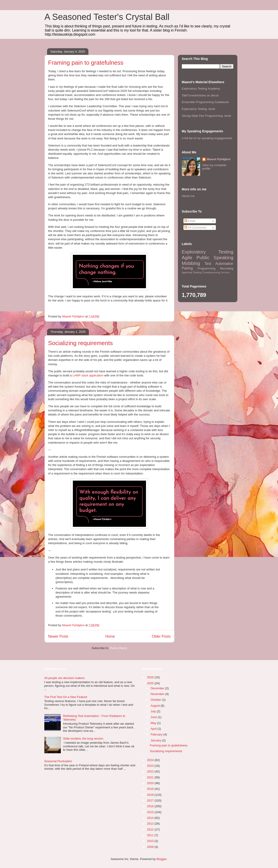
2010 (151, 841)
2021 (151, 777)
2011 (151, 835)
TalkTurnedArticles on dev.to (200, 95)
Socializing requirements (81, 343)
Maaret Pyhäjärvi (218, 159)
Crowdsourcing (211, 272)
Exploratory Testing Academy (201, 89)
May (154, 723)
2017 (151, 800)
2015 (151, 812)
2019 (151, 789)
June (154, 717)
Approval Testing (192, 272)
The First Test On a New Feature (66, 697)
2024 (151, 760)
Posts (190, 221)
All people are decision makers (65, 678)
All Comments (195, 228)
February (157, 734)
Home (110, 636)
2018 (151, 795)
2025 (151, 683)
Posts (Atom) (118, 648)
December (158, 688)
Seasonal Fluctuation (58, 761)
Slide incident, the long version (83, 739)
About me (188, 196)
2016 (151, 806)
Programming (207, 268)
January (156, 740)
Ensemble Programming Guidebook (205, 102)
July (154, 711)
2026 (151, 677)
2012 (151, 829)
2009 (151, 847)
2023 (151, 766)
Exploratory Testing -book (199, 109)
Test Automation (219, 264)
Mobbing (191, 263)
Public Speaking (215, 257)
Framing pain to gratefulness (86, 63)
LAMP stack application (88, 375)
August (156, 706)
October (156, 700)
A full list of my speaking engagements (207, 138)
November (158, 694)
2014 (151, 818)
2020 (151, 783)
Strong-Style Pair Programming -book (207, 116)
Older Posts (161, 636)
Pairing (187, 268)
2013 (151, 824)
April (154, 729)
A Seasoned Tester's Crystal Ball (107, 17)
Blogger (162, 859)
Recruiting (227, 268)
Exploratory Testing (208, 252)
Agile (187, 257)
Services (225, 273)
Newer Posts (58, 636)
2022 (151, 771)
